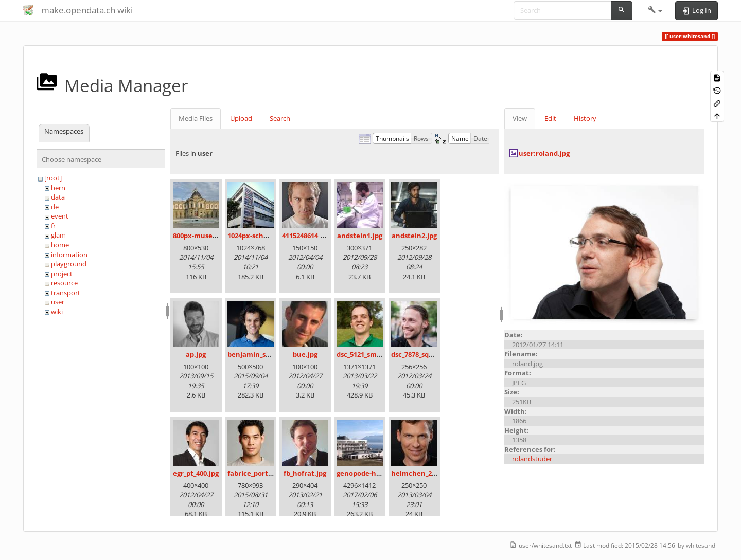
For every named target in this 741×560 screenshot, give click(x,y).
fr (53, 226)
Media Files (196, 118)
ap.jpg (196, 354)
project (62, 274)
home (60, 245)
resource (64, 283)
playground (69, 264)
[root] (53, 178)
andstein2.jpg (414, 236)
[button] (655, 10)
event (60, 216)
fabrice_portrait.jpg (260, 473)
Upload (241, 118)
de (55, 207)
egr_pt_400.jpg (196, 473)
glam (58, 235)
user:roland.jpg (544, 153)
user (58, 302)
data (58, 197)
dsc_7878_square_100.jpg (430, 354)
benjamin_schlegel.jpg (264, 354)
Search (280, 118)
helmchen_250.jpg (421, 473)
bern (58, 188)
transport (66, 293)
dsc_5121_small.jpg (367, 354)
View (520, 118)
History (585, 118)
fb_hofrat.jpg (305, 473)
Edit (550, 118)
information (69, 255)
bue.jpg (305, 354)
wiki (57, 312)
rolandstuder (532, 459)
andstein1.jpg (360, 236)
